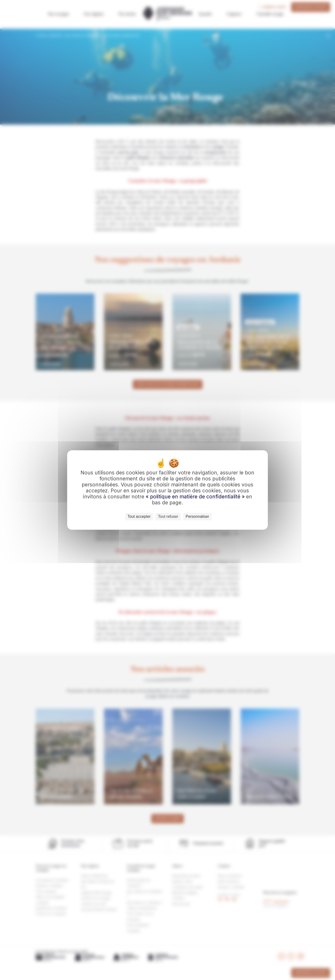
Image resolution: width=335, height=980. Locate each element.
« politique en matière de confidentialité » (196, 497)
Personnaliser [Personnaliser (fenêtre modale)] (197, 516)
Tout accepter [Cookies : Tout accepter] (139, 516)
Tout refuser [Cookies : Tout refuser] (168, 516)
